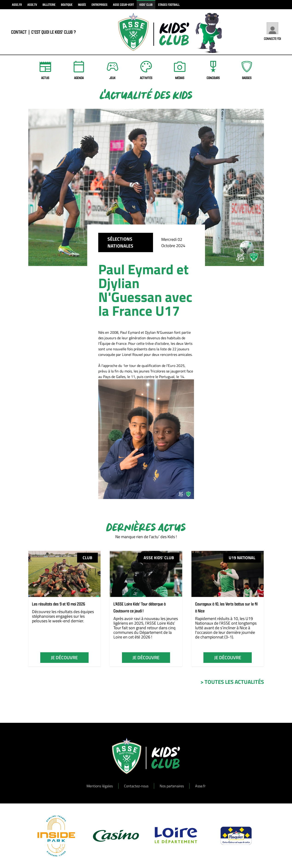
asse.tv (32, 4)
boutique (67, 4)
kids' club (146, 4)
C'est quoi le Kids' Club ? (54, 32)
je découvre (64, 657)
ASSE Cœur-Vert (123, 4)
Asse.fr (200, 786)
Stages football (169, 4)
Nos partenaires (172, 786)
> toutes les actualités (232, 682)
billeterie (49, 4)
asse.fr (17, 4)
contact (19, 32)
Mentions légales (100, 786)
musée (82, 4)
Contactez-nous (136, 786)
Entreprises (100, 4)
